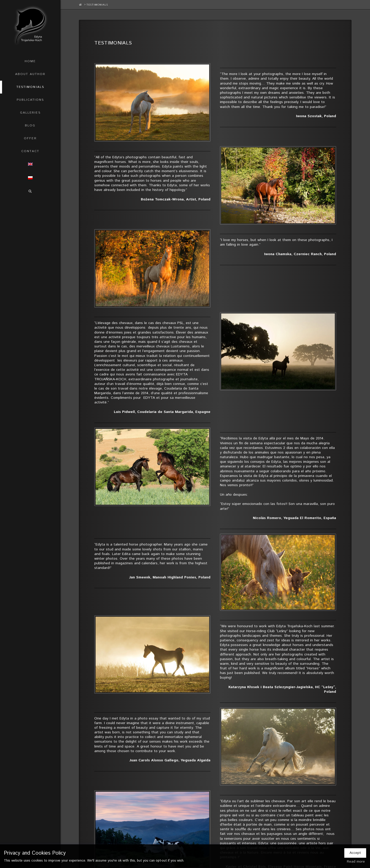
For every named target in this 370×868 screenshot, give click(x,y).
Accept (355, 853)
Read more (356, 862)
